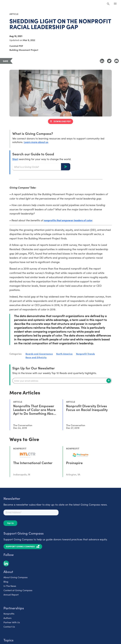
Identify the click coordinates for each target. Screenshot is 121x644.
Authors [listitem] (7, 618)
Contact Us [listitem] (9, 627)
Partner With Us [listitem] (12, 622)
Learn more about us (36, 142)
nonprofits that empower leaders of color (68, 220)
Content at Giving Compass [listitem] (18, 590)
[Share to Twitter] (109, 61)
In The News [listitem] (10, 586)
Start (15, 159)
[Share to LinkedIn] (102, 61)
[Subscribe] (109, 381)
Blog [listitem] (6, 582)
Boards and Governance (39, 354)
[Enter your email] (62, 381)
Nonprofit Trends (85, 354)
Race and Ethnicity (36, 357)
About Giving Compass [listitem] (16, 577)
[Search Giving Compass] (108, 4)
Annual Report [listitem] (11, 595)
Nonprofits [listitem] (9, 614)
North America (64, 354)
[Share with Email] (117, 61)
